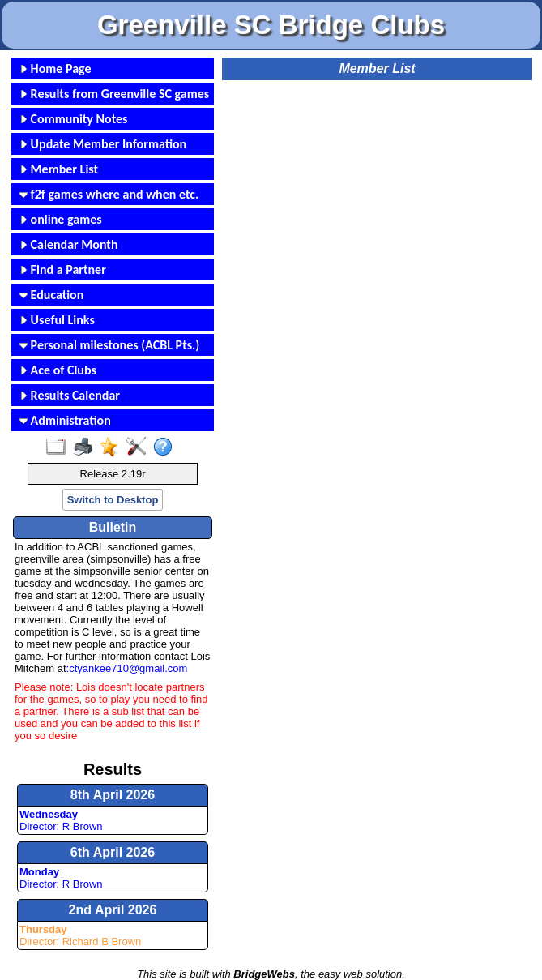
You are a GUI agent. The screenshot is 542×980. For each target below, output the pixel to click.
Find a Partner (63, 270)
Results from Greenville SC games (114, 94)
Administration (65, 420)
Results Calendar (70, 395)
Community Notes (74, 119)
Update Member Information (103, 144)
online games (61, 219)
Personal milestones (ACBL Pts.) (109, 345)
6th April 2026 (113, 852)
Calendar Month (69, 244)
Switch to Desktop (113, 500)
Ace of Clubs (58, 370)
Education (51, 295)
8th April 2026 (113, 795)
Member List (59, 169)
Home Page (55, 68)
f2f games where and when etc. (109, 194)
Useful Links (57, 320)
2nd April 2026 (113, 910)
